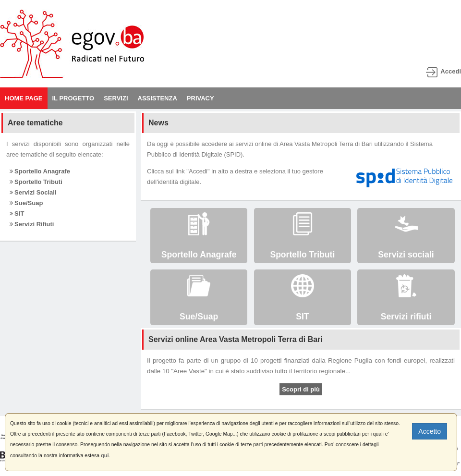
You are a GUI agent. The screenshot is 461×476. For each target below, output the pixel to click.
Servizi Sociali (33, 192)
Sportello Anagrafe (40, 171)
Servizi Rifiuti (32, 224)
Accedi (451, 71)
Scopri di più (301, 389)
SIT (17, 214)
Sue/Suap (26, 203)
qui (105, 455)
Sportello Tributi (36, 182)
